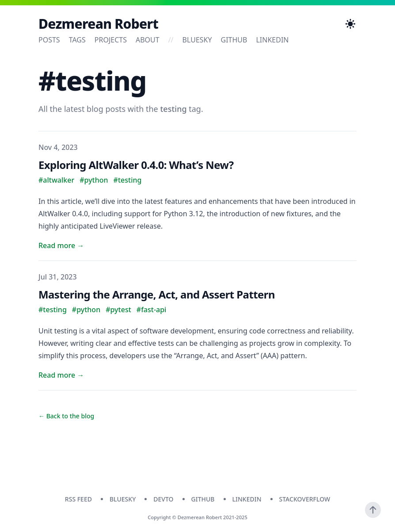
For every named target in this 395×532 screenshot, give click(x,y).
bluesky (197, 40)
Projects (111, 40)
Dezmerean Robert (98, 24)
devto (163, 499)
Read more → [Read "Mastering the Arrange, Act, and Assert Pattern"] (61, 375)
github (234, 40)
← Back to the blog (66, 416)
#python (94, 180)
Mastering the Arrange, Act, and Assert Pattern (157, 294)
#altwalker (56, 180)
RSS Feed (78, 499)
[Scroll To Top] (373, 510)
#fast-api (152, 310)
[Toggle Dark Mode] (350, 24)
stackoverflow (305, 499)
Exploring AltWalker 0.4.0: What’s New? (136, 165)
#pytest (118, 310)
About (148, 40)
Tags (77, 40)
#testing (128, 180)
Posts (49, 40)
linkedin (272, 40)
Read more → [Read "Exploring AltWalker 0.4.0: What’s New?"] (61, 245)
